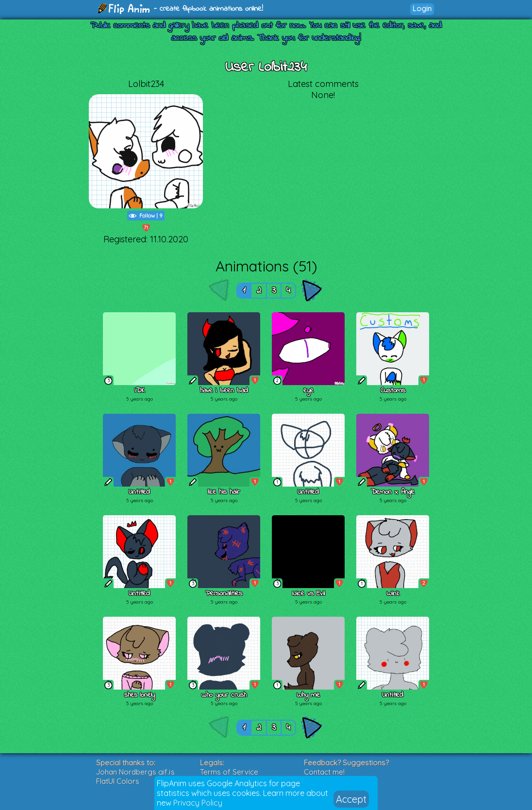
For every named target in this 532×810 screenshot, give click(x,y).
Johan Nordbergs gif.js (135, 772)
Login (422, 8)
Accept (351, 799)
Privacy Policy (198, 803)
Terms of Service (229, 772)
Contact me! (324, 772)
